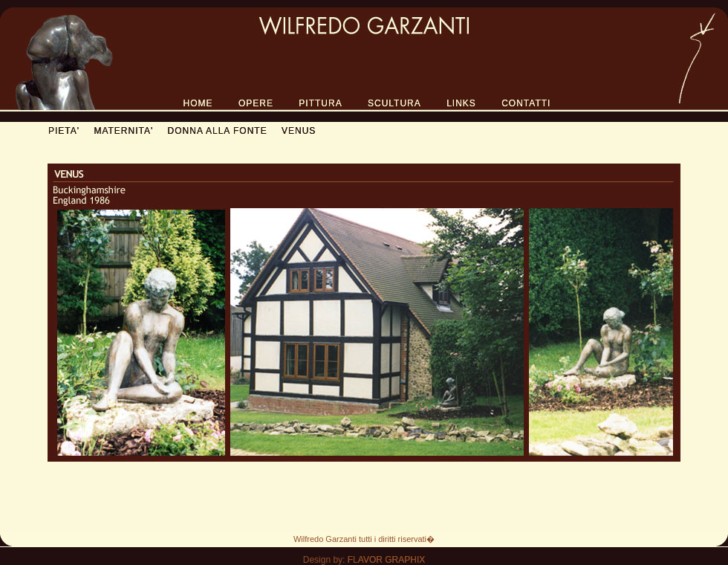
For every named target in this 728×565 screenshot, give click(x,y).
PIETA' (64, 131)
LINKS (461, 103)
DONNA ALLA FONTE (218, 131)
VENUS (299, 131)
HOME (198, 103)
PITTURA (320, 103)
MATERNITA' (123, 131)
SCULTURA (394, 103)
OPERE (256, 103)
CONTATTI (526, 103)
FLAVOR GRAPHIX (386, 560)
